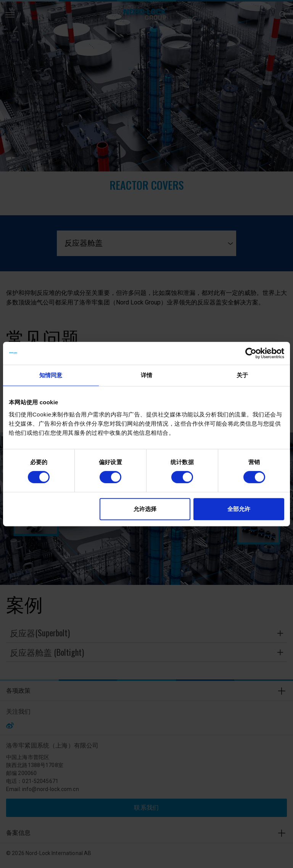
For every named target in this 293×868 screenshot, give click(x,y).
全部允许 (239, 509)
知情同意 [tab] (51, 375)
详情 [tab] (146, 375)
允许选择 (145, 509)
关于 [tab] (242, 375)
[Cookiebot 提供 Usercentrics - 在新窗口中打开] (251, 353)
